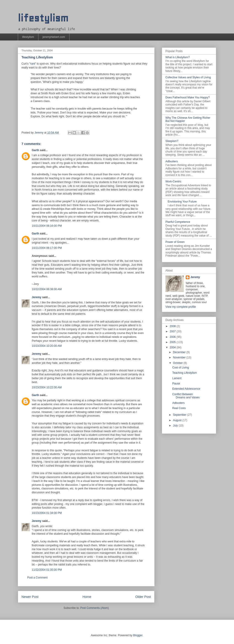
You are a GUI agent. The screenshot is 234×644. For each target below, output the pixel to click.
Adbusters (172, 161)
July (176, 426)
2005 (173, 342)
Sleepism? (172, 141)
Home (87, 597)
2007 (173, 331)
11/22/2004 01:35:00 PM (47, 570)
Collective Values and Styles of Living (188, 77)
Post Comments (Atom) (94, 608)
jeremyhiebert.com (54, 37)
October (178, 363)
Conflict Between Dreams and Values (186, 396)
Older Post (143, 597)
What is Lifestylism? (178, 57)
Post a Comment (37, 578)
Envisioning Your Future (182, 202)
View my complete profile (181, 307)
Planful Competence (178, 222)
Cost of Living (181, 368)
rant (33, 64)
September (180, 415)
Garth (35, 150)
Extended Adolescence (186, 389)
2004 (173, 347)
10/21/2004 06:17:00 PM (47, 248)
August (178, 420)
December (180, 352)
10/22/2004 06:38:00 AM (47, 289)
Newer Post (30, 597)
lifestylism (43, 18)
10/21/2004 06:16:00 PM (47, 226)
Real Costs (179, 408)
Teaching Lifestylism (185, 373)
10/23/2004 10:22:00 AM (47, 387)
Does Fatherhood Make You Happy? (187, 97)
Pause (176, 384)
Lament (177, 378)
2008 (173, 326)
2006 (173, 337)
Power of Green (175, 242)
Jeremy (37, 297)
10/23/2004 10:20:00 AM (47, 346)
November (180, 357)
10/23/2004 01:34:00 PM (47, 513)
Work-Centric (173, 181)
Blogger (138, 635)
